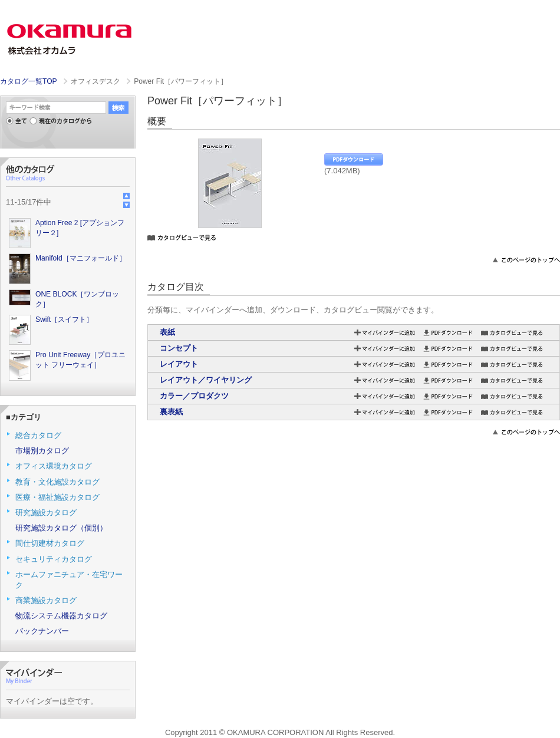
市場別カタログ (42, 451)
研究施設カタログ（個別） (61, 528)
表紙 (167, 332)
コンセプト (179, 348)
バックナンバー (42, 631)
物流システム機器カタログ (61, 616)
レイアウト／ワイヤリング (206, 380)
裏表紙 (171, 412)
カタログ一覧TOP (28, 81)
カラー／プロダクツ (194, 396)
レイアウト (179, 364)
